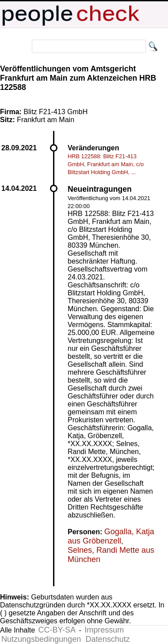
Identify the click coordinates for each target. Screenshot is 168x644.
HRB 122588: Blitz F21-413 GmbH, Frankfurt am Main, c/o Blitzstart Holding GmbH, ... (106, 164)
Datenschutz (108, 639)
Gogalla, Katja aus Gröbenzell (111, 536)
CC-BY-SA (57, 630)
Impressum (104, 630)
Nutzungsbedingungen (41, 639)
